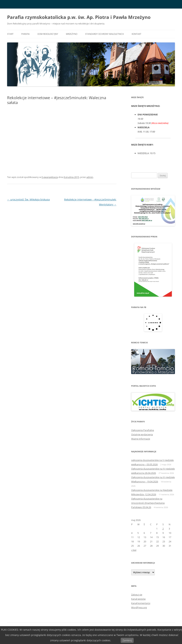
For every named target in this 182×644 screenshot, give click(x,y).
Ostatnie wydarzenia (142, 434)
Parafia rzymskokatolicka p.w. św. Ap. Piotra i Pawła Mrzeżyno (79, 17)
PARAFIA (26, 34)
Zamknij (127, 640)
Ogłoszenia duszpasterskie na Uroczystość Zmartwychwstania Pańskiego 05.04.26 (148, 503)
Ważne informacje (141, 439)
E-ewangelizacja (50, 177)
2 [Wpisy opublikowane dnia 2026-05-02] (163, 529)
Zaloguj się (137, 595)
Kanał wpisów (138, 599)
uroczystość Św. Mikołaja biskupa (28, 199)
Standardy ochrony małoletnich (105, 34)
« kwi (134, 550)
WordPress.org (139, 607)
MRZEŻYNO (72, 34)
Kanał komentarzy (141, 603)
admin (90, 177)
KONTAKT (136, 34)
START (10, 34)
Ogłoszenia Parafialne (143, 430)
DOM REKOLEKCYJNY (48, 34)
